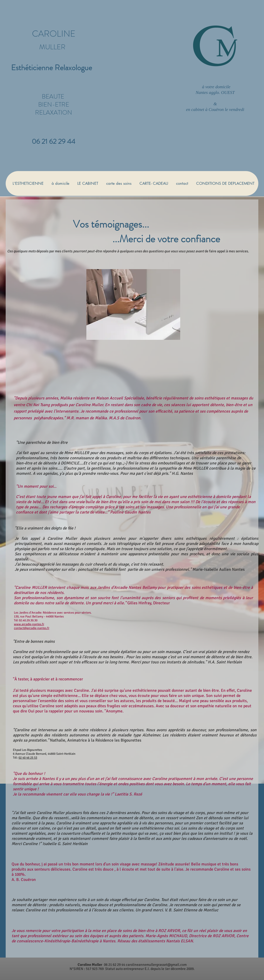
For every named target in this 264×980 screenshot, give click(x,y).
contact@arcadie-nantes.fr (32, 628)
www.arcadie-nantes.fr (29, 624)
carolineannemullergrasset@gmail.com (156, 965)
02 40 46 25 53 (28, 758)
